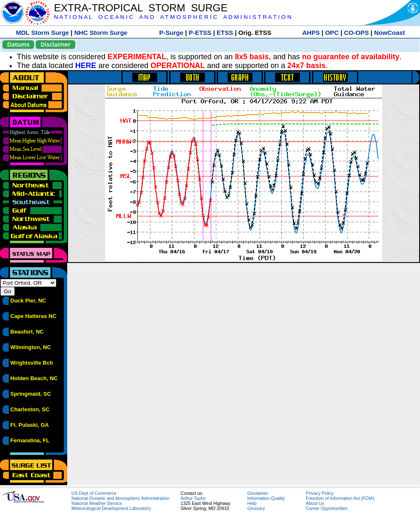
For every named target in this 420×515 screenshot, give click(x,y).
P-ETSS (200, 33)
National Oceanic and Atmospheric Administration (120, 498)
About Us (315, 503)
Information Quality (266, 498)
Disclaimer (55, 44)
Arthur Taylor (193, 498)
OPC (332, 33)
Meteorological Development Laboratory (111, 508)
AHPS (311, 33)
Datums (18, 44)
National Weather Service (97, 503)
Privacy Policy (320, 493)
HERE (86, 66)
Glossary (256, 508)
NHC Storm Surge (101, 33)
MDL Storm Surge (42, 33)
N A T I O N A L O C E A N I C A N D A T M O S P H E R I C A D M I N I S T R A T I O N (172, 17)
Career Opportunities (327, 508)
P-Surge (171, 33)
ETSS (225, 33)
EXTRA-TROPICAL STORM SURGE (140, 8)
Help (252, 503)
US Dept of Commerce (94, 493)
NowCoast (390, 33)
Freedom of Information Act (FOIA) (340, 498)
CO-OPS (356, 33)
